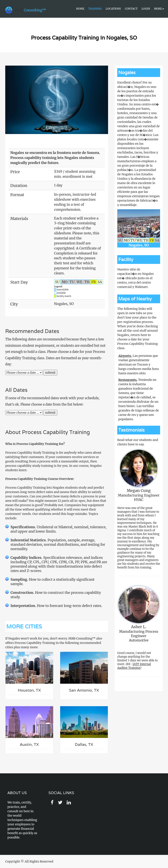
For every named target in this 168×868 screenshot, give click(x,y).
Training (95, 9)
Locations (113, 9)
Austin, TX (29, 744)
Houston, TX (29, 690)
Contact (131, 9)
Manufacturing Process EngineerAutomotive (139, 614)
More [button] (159, 9)
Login (146, 9)
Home (80, 9)
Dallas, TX (84, 744)
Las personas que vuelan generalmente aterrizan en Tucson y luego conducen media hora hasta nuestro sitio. (139, 364)
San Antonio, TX (84, 690)
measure (51, 501)
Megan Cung (139, 491)
